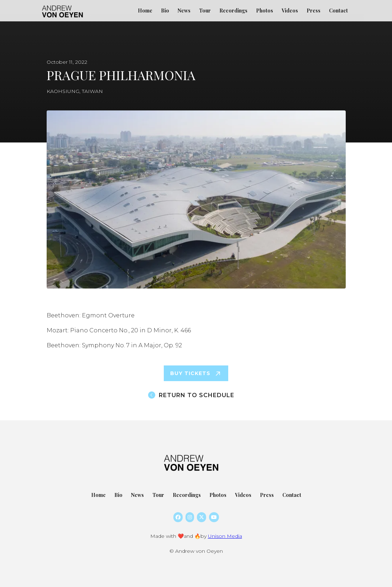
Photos (265, 11)
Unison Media (225, 536)
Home (145, 11)
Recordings (233, 11)
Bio (165, 11)
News (184, 11)
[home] (63, 7)
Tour (205, 11)
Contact (338, 11)
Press (313, 11)
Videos (290, 11)
